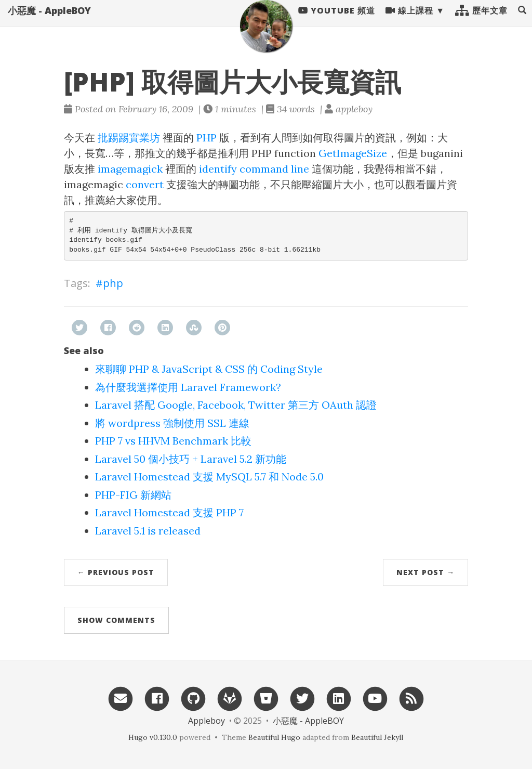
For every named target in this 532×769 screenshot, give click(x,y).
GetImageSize (353, 153)
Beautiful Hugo (274, 737)
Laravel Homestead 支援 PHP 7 (169, 512)
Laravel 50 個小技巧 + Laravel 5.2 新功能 (191, 459)
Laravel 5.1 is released (148, 531)
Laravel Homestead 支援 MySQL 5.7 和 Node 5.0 (209, 477)
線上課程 (409, 21)
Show (116, 620)
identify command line (254, 169)
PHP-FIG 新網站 (133, 495)
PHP (207, 138)
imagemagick (130, 169)
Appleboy (207, 721)
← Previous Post (116, 572)
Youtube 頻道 (337, 21)
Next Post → (425, 572)
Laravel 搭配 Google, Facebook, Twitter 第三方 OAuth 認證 (236, 405)
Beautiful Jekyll (377, 737)
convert (145, 184)
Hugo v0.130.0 (153, 737)
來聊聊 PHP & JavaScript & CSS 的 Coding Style (209, 369)
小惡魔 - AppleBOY (49, 21)
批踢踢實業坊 (129, 138)
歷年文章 (481, 21)
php (113, 283)
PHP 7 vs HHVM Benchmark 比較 (173, 441)
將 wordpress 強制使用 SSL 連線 (172, 423)
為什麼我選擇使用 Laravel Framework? (188, 387)
